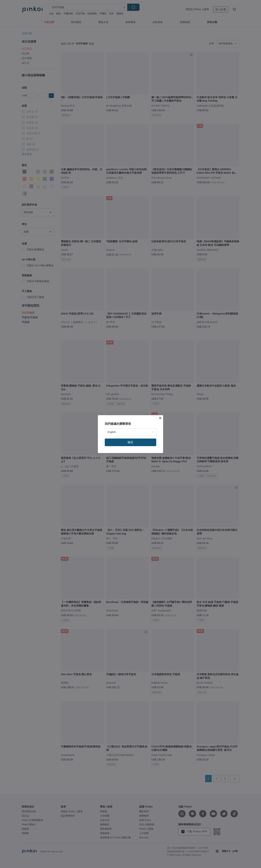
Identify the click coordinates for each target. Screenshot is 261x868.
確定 (130, 442)
